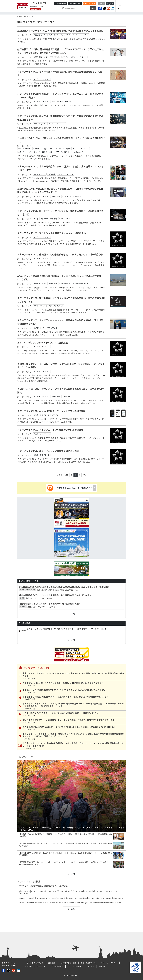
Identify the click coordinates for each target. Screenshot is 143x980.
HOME (20, 16)
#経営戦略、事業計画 (49, 219)
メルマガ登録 (89, 3)
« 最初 (60, 475)
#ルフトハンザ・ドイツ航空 (60, 149)
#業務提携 (38, 57)
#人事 (36, 219)
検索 (93, 8)
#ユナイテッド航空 (40, 149)
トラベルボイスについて (34, 963)
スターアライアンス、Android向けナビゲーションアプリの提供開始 (51, 411)
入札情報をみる (61, 3)
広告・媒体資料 (57, 966)
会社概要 (51, 963)
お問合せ (102, 966)
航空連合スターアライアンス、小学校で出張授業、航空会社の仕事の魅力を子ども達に (60, 31)
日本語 (102, 3)
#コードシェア (65, 283)
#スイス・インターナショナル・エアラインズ (35, 152)
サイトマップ (42, 966)
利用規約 (29, 966)
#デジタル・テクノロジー (80, 57)
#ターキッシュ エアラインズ (60, 35)
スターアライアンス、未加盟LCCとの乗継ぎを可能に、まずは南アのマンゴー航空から (60, 254)
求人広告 (91, 966)
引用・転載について (88, 963)
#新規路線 (53, 283)
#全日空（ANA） (40, 35)
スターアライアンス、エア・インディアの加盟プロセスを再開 (48, 451)
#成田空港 (56, 196)
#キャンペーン (40, 174)
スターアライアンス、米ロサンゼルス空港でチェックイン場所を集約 (52, 233)
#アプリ (65, 57)
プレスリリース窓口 (75, 966)
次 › (84, 475)
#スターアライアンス (80, 35)
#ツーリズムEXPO (76, 152)
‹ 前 (67, 475)
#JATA (37, 328)
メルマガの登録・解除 (68, 963)
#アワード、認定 (61, 152)
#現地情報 (66, 396)
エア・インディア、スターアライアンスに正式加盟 (43, 343)
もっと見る (71, 614)
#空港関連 (56, 396)
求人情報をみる (75, 3)
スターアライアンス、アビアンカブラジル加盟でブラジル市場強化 (50, 430)
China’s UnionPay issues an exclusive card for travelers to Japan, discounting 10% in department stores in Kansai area (70, 903)
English (110, 3)
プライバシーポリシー (109, 963)
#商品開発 (51, 174)
